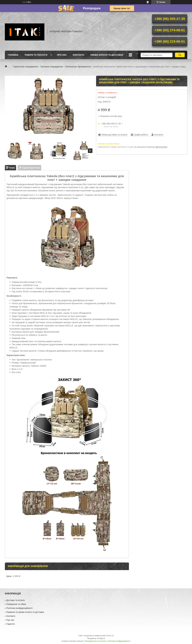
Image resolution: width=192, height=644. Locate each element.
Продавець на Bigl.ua (96, 638)
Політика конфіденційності (19, 608)
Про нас (62, 55)
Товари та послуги (36, 55)
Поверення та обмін (16, 604)
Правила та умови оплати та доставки (25, 612)
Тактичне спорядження (52, 67)
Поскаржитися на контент (96, 641)
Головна (13, 55)
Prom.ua (110, 636)
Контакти (79, 55)
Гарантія (11, 624)
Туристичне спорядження (26, 67)
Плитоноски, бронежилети (78, 67)
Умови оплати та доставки (107, 55)
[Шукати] (180, 55)
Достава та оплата (16, 600)
